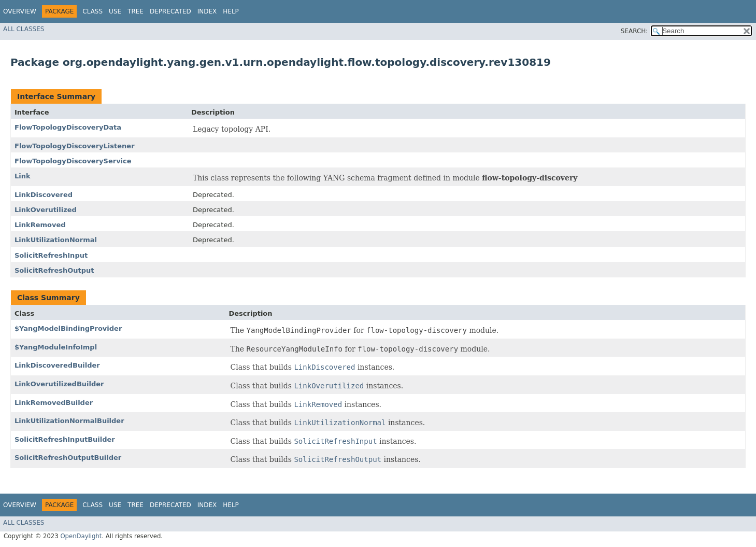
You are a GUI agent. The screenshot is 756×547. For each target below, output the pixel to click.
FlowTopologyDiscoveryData (68, 127)
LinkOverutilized (46, 210)
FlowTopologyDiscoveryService (73, 161)
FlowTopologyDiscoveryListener (75, 146)
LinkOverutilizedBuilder (59, 384)
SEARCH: (634, 31)
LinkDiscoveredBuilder (57, 365)
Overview (20, 11)
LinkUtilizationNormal (56, 240)
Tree (135, 11)
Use (115, 11)
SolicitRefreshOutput (54, 270)
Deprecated (170, 11)
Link (23, 176)
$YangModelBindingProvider (68, 328)
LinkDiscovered (44, 195)
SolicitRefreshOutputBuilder (68, 458)
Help (231, 11)
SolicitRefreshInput (51, 255)
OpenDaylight (81, 536)
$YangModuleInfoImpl (56, 347)
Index (207, 11)
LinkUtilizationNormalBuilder (69, 421)
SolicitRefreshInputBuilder (65, 439)
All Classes (24, 29)
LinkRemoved (40, 225)
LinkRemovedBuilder (54, 403)
